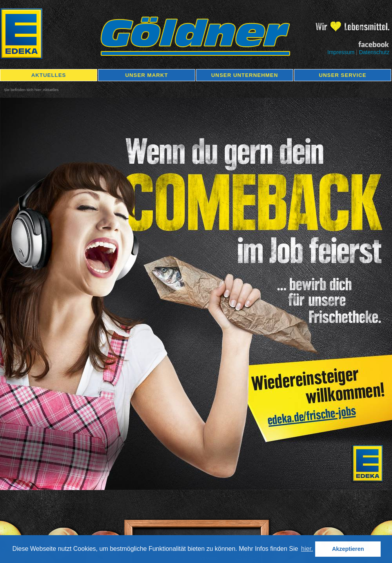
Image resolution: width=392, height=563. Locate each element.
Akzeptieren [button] (348, 549)
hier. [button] (307, 549)
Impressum (341, 52)
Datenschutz (374, 52)
